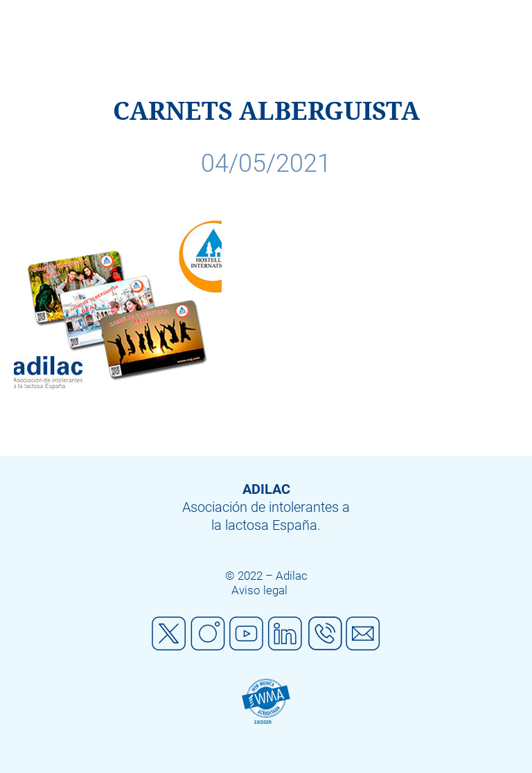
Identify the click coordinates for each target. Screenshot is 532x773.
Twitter (169, 634)
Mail (363, 634)
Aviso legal (259, 590)
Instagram (208, 634)
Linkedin (285, 634)
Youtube (247, 634)
